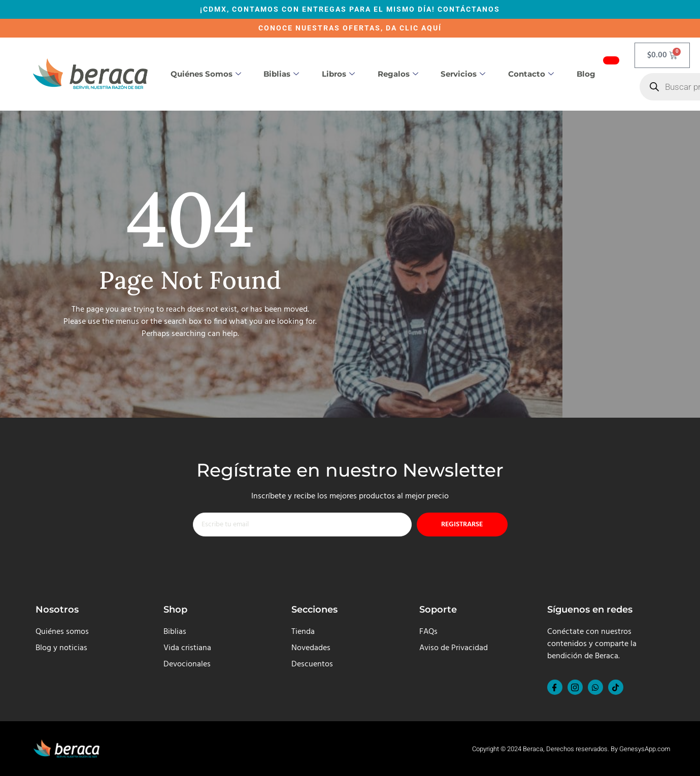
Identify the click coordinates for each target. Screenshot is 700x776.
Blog (586, 74)
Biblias (281, 74)
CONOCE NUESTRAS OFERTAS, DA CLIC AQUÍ (350, 28)
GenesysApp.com (645, 749)
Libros (338, 74)
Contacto (531, 74)
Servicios (463, 74)
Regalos (398, 74)
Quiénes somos (206, 74)
